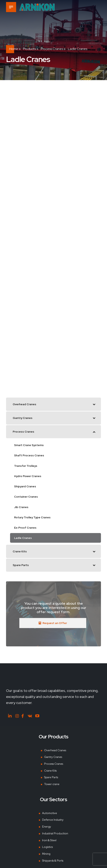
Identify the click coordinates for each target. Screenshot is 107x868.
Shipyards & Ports (53, 865)
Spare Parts (51, 781)
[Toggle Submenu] (94, 405)
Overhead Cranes (55, 754)
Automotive (50, 817)
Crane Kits (50, 775)
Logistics (48, 851)
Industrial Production (55, 838)
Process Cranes (52, 49)
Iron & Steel (49, 844)
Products (29, 49)
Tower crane (51, 788)
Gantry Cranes (53, 761)
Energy (47, 831)
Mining (46, 858)
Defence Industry (53, 824)
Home (14, 49)
